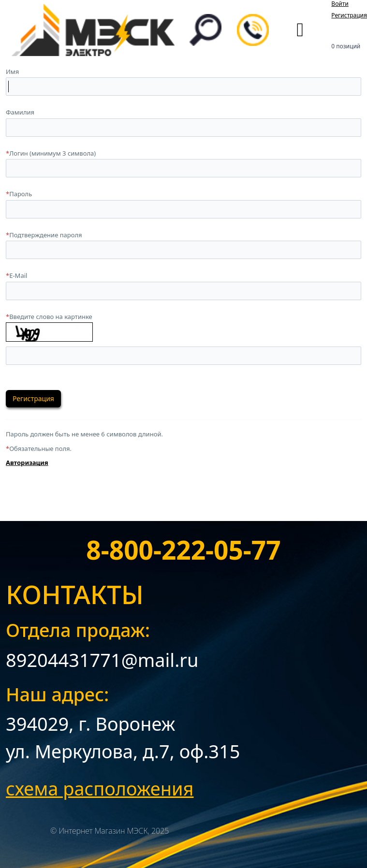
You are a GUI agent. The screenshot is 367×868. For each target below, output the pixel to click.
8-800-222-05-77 (183, 550)
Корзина (346, 34)
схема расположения (100, 788)
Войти (340, 4)
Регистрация (349, 15)
